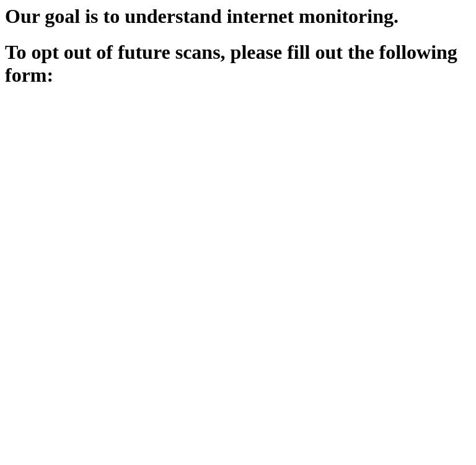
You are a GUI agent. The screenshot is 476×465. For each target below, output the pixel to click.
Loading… (203, 280)
